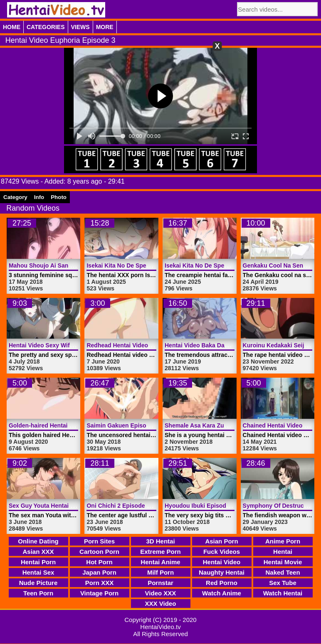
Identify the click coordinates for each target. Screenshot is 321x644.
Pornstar (160, 583)
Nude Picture (38, 583)
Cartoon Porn (99, 552)
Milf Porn (160, 572)
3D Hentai (160, 541)
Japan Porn (99, 572)
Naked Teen (283, 572)
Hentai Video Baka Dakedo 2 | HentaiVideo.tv (226, 345)
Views (80, 27)
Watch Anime (222, 593)
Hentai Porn (38, 562)
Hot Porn (99, 562)
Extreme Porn (160, 552)
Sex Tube (283, 583)
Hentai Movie (283, 562)
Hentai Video (222, 562)
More (105, 27)
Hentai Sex (38, 572)
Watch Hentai (283, 593)
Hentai (283, 552)
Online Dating (38, 541)
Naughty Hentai (222, 572)
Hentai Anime (160, 562)
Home (12, 27)
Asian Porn (221, 541)
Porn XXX (99, 583)
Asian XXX (38, 552)
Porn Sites (99, 541)
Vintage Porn (99, 593)
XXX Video (161, 603)
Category (15, 197)
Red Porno (222, 583)
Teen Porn (38, 593)
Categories (46, 27)
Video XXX (161, 593)
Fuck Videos (222, 552)
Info (39, 197)
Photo (59, 197)
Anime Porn (283, 541)
